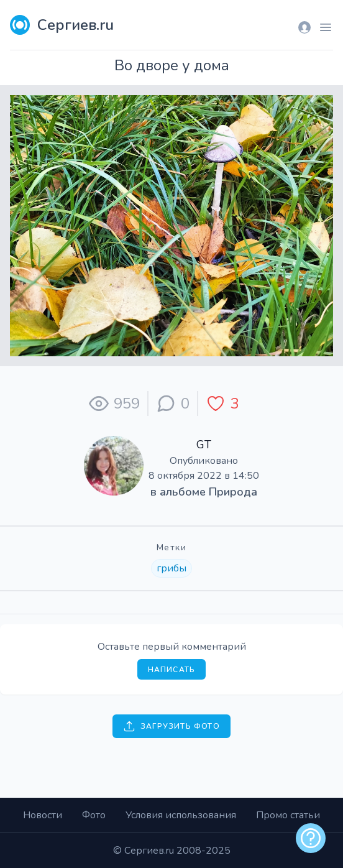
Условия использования (181, 815)
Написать (172, 670)
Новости (43, 815)
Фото (94, 815)
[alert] (311, 838)
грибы (171, 568)
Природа (233, 492)
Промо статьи (288, 815)
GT (204, 445)
